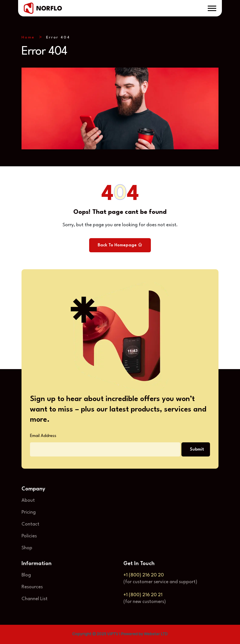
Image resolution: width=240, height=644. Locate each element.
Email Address (43, 436)
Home (28, 37)
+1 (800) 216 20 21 (143, 595)
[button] (212, 8)
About (28, 500)
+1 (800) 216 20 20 (144, 575)
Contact (30, 524)
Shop (27, 548)
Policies (29, 536)
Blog (26, 575)
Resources (32, 587)
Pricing (29, 512)
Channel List (35, 599)
